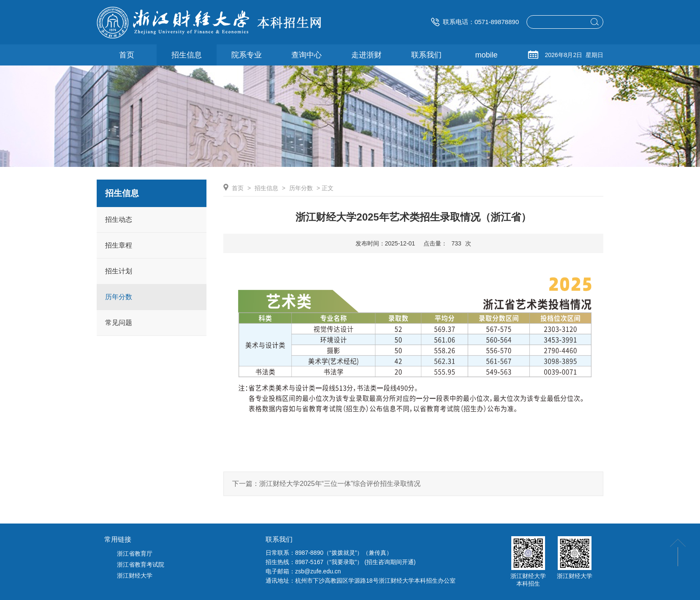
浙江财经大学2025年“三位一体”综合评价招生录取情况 (340, 484)
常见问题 (119, 323)
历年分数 (119, 297)
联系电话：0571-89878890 (475, 22)
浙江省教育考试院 (141, 565)
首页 (238, 188)
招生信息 (266, 188)
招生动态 (119, 220)
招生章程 (119, 245)
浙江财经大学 (135, 575)
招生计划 (119, 271)
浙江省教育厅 (135, 554)
